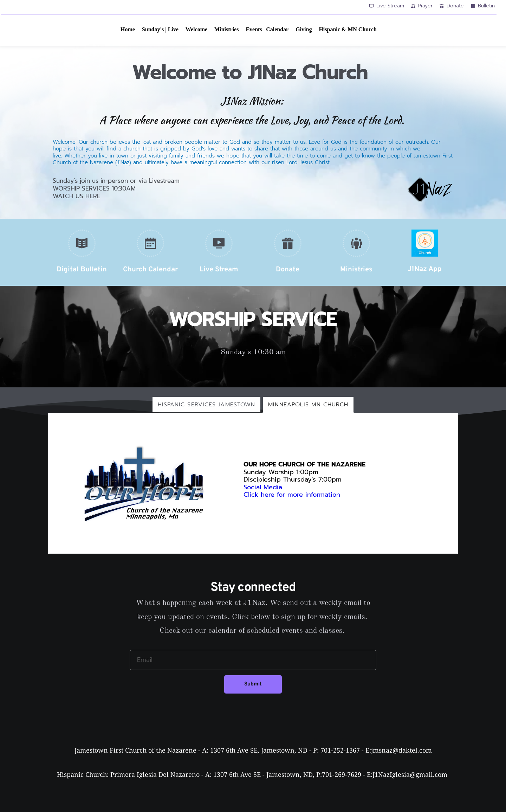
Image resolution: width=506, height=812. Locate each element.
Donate (288, 270)
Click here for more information (293, 495)
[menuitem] (128, 30)
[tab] (207, 405)
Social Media (263, 487)
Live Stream (219, 270)
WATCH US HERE (77, 196)
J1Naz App (425, 269)
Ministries (356, 270)
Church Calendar (150, 270)
